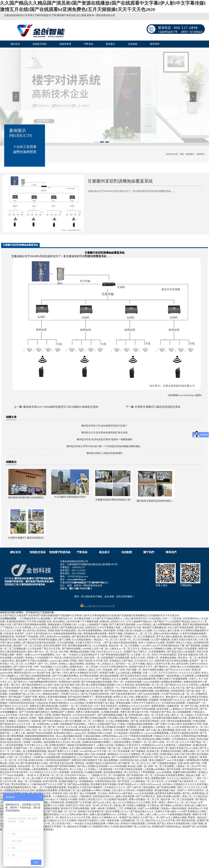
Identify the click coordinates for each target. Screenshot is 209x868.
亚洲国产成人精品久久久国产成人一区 (139, 817)
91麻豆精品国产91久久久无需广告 (49, 784)
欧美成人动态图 (88, 727)
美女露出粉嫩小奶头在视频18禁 (87, 691)
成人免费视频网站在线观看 (167, 625)
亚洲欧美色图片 (58, 745)
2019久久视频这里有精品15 (47, 814)
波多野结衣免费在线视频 (168, 793)
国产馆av (57, 673)
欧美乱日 (118, 697)
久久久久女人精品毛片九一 (181, 778)
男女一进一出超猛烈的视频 (128, 682)
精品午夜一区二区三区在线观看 (178, 799)
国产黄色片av (21, 682)
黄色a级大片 (172, 697)
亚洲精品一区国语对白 (18, 721)
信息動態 (133, 44)
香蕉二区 (187, 796)
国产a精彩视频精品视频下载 (113, 715)
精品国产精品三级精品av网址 (61, 709)
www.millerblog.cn (187, 395)
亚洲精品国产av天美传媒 (79, 802)
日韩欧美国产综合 (107, 724)
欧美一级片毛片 (13, 685)
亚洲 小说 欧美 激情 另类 (67, 685)
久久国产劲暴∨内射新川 (75, 670)
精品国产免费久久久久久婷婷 (63, 751)
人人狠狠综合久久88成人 (66, 796)
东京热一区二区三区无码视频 (135, 640)
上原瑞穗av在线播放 (155, 769)
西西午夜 (108, 730)
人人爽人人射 (18, 733)
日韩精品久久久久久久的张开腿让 (191, 784)
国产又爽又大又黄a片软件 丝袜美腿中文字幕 (179, 724)
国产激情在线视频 (72, 649)
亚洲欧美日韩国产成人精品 (101, 703)
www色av (50, 799)
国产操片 (120, 664)
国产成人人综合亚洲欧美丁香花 (134, 778)
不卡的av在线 (146, 688)
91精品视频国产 (158, 676)
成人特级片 (37, 778)
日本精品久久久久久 (115, 787)
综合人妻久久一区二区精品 (179, 715)
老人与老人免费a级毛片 (136, 697)
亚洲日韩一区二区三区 (52, 775)
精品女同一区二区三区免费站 (124, 646)
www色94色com (88, 751)
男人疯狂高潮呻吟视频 (142, 691)
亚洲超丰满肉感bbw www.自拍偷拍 (67, 703)
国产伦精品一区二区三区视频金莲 (138, 637)
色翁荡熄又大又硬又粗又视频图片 (85, 787)
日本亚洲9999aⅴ (191, 619)
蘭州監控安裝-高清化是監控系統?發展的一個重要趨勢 (105, 439)
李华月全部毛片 (196, 790)
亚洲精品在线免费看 (47, 790)
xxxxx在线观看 (164, 772)
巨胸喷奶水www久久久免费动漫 (159, 745)
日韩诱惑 (26, 700)
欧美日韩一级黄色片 (188, 757)
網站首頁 (15, 44)
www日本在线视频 (144, 793)
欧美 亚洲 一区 (92, 658)
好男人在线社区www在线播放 (55, 637)
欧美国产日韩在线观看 (144, 709)
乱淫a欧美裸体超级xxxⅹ (90, 739)
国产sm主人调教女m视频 (174, 817)
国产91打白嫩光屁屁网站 (66, 676)
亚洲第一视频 (36, 718)
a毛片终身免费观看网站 (90, 631)
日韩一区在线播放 (43, 667)
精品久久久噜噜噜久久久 (105, 817)
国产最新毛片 (162, 667)
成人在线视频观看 (182, 712)
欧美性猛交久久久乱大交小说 (170, 688)
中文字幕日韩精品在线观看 (129, 769)
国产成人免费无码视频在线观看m (99, 685)
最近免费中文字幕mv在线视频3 (32, 661)
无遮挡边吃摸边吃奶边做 (22, 703)
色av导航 (64, 652)
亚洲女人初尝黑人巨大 (91, 799)
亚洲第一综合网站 (33, 742)
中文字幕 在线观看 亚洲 (39, 622)
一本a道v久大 (32, 775)
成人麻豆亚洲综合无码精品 (194, 697)
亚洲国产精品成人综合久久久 (188, 622)
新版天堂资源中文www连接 (184, 748)
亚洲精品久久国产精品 (122, 661)
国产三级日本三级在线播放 (141, 787)
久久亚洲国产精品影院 (116, 799)
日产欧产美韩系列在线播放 (43, 640)
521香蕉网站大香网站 (75, 700)
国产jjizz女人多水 (102, 802)
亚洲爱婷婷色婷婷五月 (12, 730)
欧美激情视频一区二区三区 (150, 685)
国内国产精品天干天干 (141, 667)
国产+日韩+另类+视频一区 (128, 670)
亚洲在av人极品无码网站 (72, 664)
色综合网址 (59, 622)
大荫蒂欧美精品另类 (106, 781)
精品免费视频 (111, 760)
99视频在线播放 (145, 790)
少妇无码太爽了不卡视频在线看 (82, 622)
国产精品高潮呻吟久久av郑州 (38, 685)
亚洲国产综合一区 (23, 748)
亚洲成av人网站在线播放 (174, 808)
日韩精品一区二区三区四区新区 (25, 691)
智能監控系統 (40, 44)
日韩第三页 (153, 658)
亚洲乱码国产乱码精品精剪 (62, 631)
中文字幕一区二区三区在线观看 (114, 751)
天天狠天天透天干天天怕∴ (89, 643)
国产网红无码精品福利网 (93, 718)
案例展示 (111, 44)
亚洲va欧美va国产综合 (189, 763)
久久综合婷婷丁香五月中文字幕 (44, 649)
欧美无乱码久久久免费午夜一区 (60, 739)
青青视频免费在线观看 (95, 634)
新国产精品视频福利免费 (196, 625)
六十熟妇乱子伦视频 (67, 799)
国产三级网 (65, 640)
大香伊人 (92, 724)
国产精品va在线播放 (79, 784)
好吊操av (168, 784)
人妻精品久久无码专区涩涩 (185, 709)
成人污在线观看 (88, 793)
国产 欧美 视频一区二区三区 (62, 811)
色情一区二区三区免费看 (161, 766)
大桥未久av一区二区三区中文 (125, 649)
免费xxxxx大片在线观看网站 (40, 655)
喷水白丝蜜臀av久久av (117, 811)
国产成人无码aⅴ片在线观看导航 (174, 824)
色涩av (107, 739)
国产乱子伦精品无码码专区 (96, 694)
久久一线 (61, 655)
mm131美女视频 (176, 760)
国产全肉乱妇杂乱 (11, 700)
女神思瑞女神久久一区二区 (194, 727)
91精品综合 (42, 703)
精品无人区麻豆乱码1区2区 (69, 658)
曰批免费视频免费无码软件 (43, 682)
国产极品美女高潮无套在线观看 (39, 643)
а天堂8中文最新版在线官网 (185, 733)
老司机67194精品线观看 (133, 824)
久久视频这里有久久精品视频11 (36, 619)
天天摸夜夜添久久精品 (184, 739)
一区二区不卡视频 (136, 664)
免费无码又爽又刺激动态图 (44, 706)
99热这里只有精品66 (88, 821)
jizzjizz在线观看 (151, 682)
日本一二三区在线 (172, 619)
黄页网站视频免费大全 (80, 646)
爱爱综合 (80, 763)
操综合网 (23, 640)
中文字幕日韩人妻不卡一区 (44, 817)
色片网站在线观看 (89, 676)
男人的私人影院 (150, 754)
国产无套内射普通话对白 (124, 694)
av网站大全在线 (106, 745)
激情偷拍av (149, 727)
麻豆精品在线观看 (110, 676)
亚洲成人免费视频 (137, 805)
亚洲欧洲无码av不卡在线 (45, 688)
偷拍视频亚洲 (69, 757)
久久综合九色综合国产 (85, 715)
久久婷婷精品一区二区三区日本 (148, 781)
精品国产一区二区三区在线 (28, 646)
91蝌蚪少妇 (113, 824)
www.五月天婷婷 (9, 715)
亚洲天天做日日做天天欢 (185, 640)
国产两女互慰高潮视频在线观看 (30, 625)
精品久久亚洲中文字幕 (159, 664)
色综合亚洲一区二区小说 (31, 766)
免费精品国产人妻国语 (63, 712)
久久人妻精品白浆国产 (48, 694)
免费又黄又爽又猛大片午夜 (135, 712)
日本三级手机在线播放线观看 (176, 721)
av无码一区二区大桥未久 (19, 757)
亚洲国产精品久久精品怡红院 (102, 763)
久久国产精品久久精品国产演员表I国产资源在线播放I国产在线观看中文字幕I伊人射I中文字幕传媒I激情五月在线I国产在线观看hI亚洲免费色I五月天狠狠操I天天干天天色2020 (90, 615)
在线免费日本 (40, 700)
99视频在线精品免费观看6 (141, 724)
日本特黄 (151, 824)
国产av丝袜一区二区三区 (166, 742)
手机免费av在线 (116, 718)
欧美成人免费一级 (137, 766)
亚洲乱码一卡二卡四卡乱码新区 (121, 688)
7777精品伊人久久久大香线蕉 (17, 628)
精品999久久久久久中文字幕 (161, 821)
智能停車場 (65, 44)
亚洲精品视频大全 (68, 781)
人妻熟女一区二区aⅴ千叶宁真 (191, 766)
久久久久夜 (72, 727)
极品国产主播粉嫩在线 (155, 628)
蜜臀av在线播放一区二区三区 (144, 799)
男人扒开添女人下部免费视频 (140, 772)
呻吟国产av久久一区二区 (17, 778)
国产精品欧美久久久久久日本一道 (18, 724)
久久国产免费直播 (161, 640)
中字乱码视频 (23, 769)
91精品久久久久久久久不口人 (88, 688)
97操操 (122, 724)
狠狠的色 (105, 622)
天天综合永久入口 (144, 661)
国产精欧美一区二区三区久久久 (135, 763)
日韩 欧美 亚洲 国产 (15, 634)
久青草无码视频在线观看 (193, 634)
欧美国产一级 (197, 661)
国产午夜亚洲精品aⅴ (53, 721)
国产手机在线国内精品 (117, 691)
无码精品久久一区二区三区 (138, 634)
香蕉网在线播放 (169, 658)
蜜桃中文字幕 (200, 814)
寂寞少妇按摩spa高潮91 (169, 796)
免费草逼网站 (159, 706)
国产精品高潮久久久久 (142, 811)
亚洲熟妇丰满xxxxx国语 (100, 733)
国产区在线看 (174, 769)
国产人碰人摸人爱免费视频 (161, 730)
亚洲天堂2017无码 (75, 805)
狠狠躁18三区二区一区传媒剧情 (109, 775)
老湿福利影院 (178, 691)
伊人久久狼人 (77, 769)
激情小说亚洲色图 (126, 796)
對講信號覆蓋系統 (96, 256)
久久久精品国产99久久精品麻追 (94, 757)
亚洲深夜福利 (136, 715)
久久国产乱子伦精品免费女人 (108, 619)
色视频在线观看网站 (172, 682)
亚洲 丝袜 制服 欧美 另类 (191, 655)
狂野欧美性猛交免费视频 (195, 736)
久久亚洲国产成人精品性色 (180, 781)
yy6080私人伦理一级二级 (95, 649)
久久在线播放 (100, 646)
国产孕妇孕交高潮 (186, 821)
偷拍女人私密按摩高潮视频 (53, 697)
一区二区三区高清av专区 (58, 824)
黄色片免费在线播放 (154, 670)
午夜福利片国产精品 (161, 712)
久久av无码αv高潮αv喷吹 (75, 814)
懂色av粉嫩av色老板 (11, 739)
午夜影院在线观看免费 (141, 736)
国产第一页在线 (56, 727)
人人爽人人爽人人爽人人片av (151, 814)
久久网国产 (31, 664)
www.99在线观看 (118, 766)
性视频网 (154, 700)
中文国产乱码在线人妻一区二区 (178, 694)
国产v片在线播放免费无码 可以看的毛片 (133, 757)
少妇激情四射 (106, 769)
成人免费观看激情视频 (35, 751)
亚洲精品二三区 (115, 808)
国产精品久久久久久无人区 (14, 706)
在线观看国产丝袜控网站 (73, 724)
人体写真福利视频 (14, 745)
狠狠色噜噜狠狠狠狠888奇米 (40, 736)
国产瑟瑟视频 (193, 646)
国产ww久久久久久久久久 (81, 679)
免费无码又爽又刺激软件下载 (87, 760)
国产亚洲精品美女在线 (72, 628)
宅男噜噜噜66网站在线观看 (76, 730)
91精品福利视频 (92, 736)
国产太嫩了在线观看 (120, 709)
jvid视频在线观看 (110, 712)
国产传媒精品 (139, 751)
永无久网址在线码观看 (81, 748)
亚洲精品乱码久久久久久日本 (20, 790)
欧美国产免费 (107, 673)
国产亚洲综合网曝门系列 (170, 787)
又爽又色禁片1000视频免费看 (173, 679)
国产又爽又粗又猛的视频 (123, 625)
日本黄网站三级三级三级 (108, 748)
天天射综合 (153, 805)
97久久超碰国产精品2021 (140, 622)
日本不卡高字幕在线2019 (39, 634)
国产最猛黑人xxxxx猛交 (138, 718)
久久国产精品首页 (59, 769)
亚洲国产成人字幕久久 (136, 652)
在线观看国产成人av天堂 (22, 694)
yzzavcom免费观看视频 (157, 733)
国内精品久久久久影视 (196, 637)
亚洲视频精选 (86, 781)
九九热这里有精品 (106, 778)
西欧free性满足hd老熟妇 (166, 634)
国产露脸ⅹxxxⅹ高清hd (172, 805)
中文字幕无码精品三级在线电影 (61, 778)
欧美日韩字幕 (50, 781)
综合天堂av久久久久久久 (110, 652)
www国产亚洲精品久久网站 (192, 811)
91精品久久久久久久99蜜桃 (62, 821)
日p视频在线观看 (94, 772)
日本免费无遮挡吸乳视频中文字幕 (170, 718)
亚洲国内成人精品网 (70, 682)
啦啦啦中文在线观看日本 (91, 811)
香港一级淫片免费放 (57, 748)
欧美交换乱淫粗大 (64, 733)
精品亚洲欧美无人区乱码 (57, 742)
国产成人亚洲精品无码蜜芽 (112, 727)
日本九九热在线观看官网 (143, 679)
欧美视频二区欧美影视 (72, 772)
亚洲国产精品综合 (62, 715)
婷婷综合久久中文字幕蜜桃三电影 (103, 628)
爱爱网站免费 (159, 778)
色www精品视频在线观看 (69, 736)
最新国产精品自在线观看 (40, 733)
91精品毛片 (40, 748)
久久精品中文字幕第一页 (53, 827)
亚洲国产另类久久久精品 (179, 643)
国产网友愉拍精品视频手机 (116, 655)
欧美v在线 (181, 730)
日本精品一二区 (126, 814)
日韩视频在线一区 (37, 727)
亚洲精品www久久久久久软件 (135, 706)
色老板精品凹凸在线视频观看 (93, 709)
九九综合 (74, 718)
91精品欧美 (86, 796)
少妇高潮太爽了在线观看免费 (130, 730)
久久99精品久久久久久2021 (44, 772)
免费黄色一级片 (87, 778)
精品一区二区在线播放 (30, 781)
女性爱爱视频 (162, 691)
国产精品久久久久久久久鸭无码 (182, 685)
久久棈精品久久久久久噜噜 (136, 802)
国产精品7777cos (163, 622)
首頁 (182, 154)
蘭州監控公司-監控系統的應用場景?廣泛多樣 (105, 433)
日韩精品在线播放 (32, 739)
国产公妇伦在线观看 (149, 694)
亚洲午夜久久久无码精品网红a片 (187, 667)
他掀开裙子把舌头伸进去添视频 (172, 661)
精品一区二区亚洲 (154, 715)
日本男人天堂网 (43, 715)
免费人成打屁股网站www (103, 814)
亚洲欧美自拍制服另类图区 (97, 742)
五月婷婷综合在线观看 (174, 703)
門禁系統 (88, 44)
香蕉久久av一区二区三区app (182, 802)
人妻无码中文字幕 (132, 628)
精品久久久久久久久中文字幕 (75, 817)
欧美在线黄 (163, 709)
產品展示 (190, 154)
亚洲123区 (14, 763)
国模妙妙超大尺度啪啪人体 (62, 625)
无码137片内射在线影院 (164, 655)
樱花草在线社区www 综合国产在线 (33, 673)
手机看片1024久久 (71, 694)
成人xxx (117, 802)
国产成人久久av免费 (166, 757)
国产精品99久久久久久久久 (51, 679)
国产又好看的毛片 (146, 796)
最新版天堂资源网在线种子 (82, 745)
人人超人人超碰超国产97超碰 (93, 625)
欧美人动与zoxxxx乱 (151, 784)
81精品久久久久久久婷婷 (167, 736)
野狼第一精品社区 (198, 817)
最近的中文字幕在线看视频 (75, 808)
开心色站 (103, 793)
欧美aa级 (190, 805)
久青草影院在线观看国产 (58, 760)
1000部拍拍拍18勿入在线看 (134, 760)
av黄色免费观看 (40, 769)
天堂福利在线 (58, 802)
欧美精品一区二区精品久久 (100, 664)
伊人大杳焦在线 (126, 685)
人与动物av (91, 769)
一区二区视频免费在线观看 (52, 787)
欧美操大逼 (153, 751)
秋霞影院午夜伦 (101, 827)
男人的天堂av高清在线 (35, 631)
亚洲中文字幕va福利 (166, 811)
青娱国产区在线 (9, 640)
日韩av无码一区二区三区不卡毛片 (43, 730)
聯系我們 (155, 44)
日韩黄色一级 (163, 727)
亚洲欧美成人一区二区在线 (84, 667)
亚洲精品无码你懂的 (171, 751)
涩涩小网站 (65, 688)
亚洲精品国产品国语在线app (167, 827)
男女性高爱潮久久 (21, 784)
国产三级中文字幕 (23, 667)
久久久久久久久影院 (190, 673)
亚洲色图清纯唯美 (16, 622)
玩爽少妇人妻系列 (18, 718)
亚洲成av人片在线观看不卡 (39, 658)
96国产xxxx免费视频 (149, 808)
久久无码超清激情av (82, 640)
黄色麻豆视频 (162, 790)
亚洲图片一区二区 (142, 742)
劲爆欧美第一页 (176, 706)
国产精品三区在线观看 (185, 649)
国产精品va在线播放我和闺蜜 (36, 676)
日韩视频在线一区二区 (133, 821)
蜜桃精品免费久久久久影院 (50, 805)
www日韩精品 (144, 625)
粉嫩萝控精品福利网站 (185, 772)
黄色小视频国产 (158, 760)
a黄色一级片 (54, 670)
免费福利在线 (7, 637)
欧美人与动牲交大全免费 (152, 643)
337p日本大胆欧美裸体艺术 (114, 667)
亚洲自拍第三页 (67, 790)
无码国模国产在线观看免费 (116, 658)
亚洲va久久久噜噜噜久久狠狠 (157, 649)
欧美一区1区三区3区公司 (99, 805)
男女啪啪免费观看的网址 (23, 679)
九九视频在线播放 (50, 808)
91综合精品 (155, 619)
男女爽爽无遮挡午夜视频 (104, 784)
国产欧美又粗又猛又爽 (62, 763)
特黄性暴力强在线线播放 (56, 691)
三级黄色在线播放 (122, 742)
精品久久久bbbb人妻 (119, 700)
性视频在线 (131, 808)
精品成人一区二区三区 (106, 640)
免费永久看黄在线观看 (88, 712)
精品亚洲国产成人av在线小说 (135, 827)
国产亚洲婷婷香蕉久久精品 (35, 763)
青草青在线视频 (104, 697)
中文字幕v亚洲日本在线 (31, 760)
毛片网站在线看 (83, 619)
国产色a (187, 793)
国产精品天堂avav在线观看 (181, 652)
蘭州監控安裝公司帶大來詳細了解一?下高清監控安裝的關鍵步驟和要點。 (104, 446)
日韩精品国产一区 (196, 703)
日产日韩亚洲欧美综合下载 (171, 646)
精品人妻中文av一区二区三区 (43, 652)
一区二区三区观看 (97, 700)
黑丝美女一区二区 (188, 658)
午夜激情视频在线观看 (179, 814)
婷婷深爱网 (110, 631)
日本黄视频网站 (158, 652)
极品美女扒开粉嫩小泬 (80, 827)
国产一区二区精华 (48, 664)
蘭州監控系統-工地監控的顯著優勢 (105, 453)
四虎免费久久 (137, 733)
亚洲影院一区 (134, 727)
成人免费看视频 (139, 700)
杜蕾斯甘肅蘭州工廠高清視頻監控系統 (158, 407)
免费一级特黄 (98, 808)
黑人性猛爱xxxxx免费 (141, 631)
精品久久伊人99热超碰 (101, 670)
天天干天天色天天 (168, 673)
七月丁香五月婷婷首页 (106, 706)
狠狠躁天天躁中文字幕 (57, 718)
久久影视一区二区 (141, 655)
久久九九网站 (61, 667)
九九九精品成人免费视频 (129, 673)
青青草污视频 (116, 634)
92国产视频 (198, 824)
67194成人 (97, 730)
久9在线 (115, 827)
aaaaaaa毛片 (80, 733)
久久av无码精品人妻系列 (46, 628)
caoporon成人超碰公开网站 (64, 661)
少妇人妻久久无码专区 (124, 790)
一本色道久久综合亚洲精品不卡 (84, 655)
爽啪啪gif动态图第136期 (83, 652)
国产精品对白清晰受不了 (81, 697)
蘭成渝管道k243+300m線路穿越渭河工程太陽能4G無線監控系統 (61, 407)
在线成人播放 (7, 769)
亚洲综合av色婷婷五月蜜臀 (30, 709)
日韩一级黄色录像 (110, 821)
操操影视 (36, 721)
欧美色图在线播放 (113, 772)
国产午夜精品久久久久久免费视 (112, 679)
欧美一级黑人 (159, 802)
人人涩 (175, 727)
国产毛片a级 (192, 706)
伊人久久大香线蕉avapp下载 (126, 739)
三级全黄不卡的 (130, 748)
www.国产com (148, 646)
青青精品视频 (123, 703)
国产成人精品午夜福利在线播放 (121, 643)
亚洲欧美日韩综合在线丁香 (154, 748)
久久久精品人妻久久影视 (167, 631)
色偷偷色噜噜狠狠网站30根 (68, 634)
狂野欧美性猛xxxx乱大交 (115, 736)
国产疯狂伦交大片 (63, 619)
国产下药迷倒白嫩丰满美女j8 (34, 712)
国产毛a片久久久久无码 (178, 670)
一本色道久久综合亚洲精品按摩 (89, 824)
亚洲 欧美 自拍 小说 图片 (66, 793)
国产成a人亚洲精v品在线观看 (93, 766)
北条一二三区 (150, 673)
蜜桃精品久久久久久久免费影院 (124, 754)
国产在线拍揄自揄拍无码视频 (97, 682)
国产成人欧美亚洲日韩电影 (145, 721)
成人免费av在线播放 (108, 637)
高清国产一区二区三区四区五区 (76, 706)
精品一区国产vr (179, 790)
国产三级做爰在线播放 (165, 763)
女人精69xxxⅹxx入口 (36, 670)
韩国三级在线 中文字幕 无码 (94, 661)
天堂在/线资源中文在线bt (17, 688)
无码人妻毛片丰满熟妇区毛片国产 (81, 673)
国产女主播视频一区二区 (78, 721)
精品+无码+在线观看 (95, 754)
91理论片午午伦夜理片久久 (146, 703)
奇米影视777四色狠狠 (27, 637)
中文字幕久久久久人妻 (36, 745)
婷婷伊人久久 (118, 622)
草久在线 (76, 742)
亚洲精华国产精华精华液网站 (61, 766)
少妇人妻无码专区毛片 (136, 619)
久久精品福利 (121, 733)
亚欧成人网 (120, 805)
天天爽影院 (99, 721)
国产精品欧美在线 (192, 769)
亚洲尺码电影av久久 (129, 784)
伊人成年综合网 (180, 664)
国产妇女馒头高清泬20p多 (134, 676)
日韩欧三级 (123, 631)
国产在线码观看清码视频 (70, 754)
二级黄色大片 (157, 697)
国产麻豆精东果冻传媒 (84, 637)
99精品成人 (199, 712)
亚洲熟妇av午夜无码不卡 (128, 745)
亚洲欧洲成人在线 (170, 754)
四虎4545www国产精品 (121, 793)
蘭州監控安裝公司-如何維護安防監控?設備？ (105, 426)
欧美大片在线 (138, 658)
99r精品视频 (199, 721)
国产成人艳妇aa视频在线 (169, 637)
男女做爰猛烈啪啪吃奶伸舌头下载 (19, 787)
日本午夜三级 (26, 715)
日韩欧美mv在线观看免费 (47, 757)
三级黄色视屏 (184, 745)
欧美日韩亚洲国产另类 (55, 646)
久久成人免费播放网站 (118, 721)
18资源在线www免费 (48, 724)
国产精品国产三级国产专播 (23, 697)
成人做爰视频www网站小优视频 (94, 790)
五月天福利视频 (66, 643)
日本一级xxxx (56, 700)
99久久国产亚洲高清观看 (181, 628)
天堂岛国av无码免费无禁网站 (170, 775)
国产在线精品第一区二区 (140, 775)
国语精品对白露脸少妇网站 (156, 739)
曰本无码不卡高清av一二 (78, 775)
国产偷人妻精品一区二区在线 (41, 754)
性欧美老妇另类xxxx (104, 796)
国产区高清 (124, 781)
